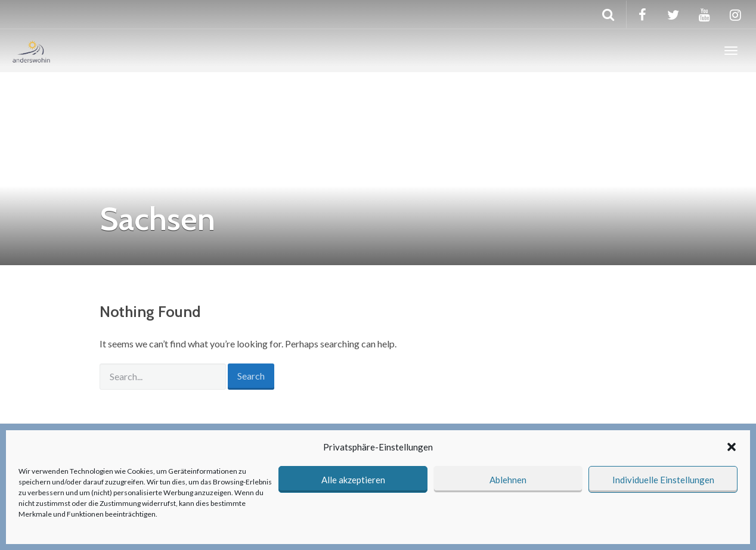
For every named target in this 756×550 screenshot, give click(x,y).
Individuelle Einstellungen (663, 480)
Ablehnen (508, 480)
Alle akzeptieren (353, 480)
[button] (732, 447)
